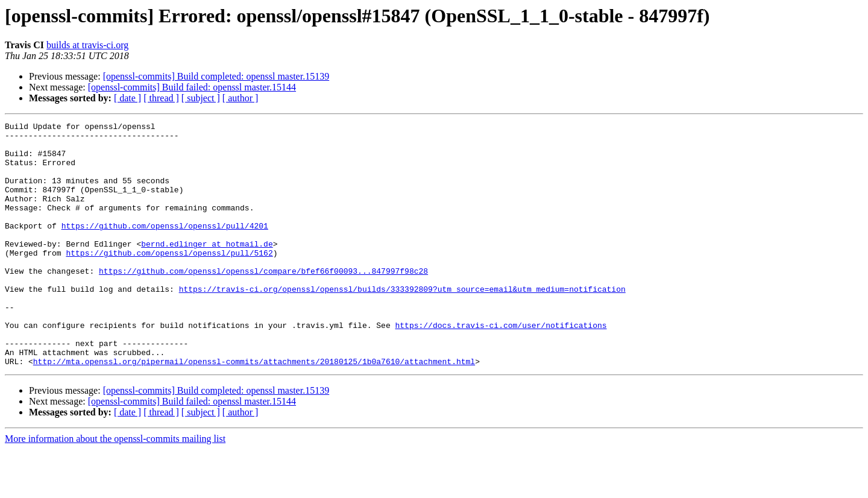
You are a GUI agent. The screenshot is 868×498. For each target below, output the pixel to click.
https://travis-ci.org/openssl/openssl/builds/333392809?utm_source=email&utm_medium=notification (402, 323)
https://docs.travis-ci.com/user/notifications (501, 367)
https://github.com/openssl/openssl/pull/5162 (169, 280)
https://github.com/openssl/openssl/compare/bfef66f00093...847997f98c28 (263, 301)
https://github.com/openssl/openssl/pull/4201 (165, 247)
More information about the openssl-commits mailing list (115, 487)
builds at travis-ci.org (87, 45)
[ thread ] (161, 98)
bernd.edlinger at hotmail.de (207, 269)
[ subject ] (201, 98)
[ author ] (241, 98)
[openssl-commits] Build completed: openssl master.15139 (216, 76)
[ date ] (127, 98)
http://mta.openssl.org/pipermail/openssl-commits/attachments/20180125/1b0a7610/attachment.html (254, 410)
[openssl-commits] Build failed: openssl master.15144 (192, 87)
